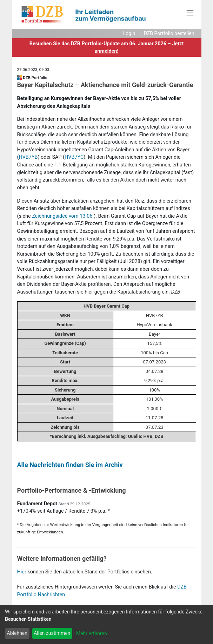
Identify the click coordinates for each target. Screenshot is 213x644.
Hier (22, 572)
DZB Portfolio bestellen (169, 33)
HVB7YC (74, 157)
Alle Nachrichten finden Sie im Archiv (70, 465)
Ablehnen (17, 633)
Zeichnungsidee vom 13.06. (63, 216)
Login (129, 33)
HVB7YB (28, 157)
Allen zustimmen (52, 633)
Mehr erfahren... (94, 633)
